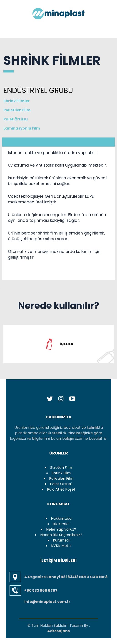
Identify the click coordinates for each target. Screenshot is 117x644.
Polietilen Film (26, 110)
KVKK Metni (61, 546)
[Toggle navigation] (12, 28)
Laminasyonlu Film (22, 128)
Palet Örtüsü (16, 119)
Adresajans (58, 631)
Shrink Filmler (16, 101)
